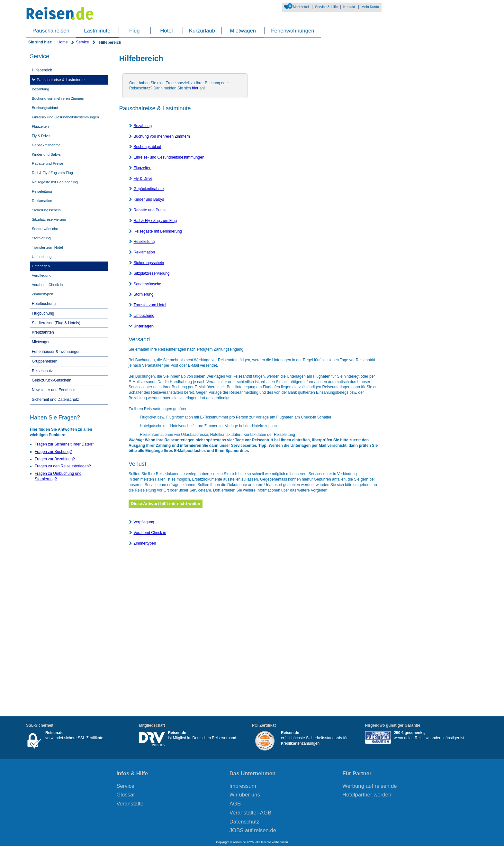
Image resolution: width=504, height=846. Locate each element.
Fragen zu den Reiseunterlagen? (63, 466)
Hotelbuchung (44, 304)
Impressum (243, 786)
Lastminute (97, 31)
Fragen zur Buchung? (53, 452)
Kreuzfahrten (43, 332)
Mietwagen (243, 31)
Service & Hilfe (326, 7)
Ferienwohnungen (292, 31)
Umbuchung (144, 316)
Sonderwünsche (147, 284)
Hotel (166, 31)
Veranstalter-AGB (251, 813)
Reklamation (144, 252)
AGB (235, 804)
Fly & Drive (143, 179)
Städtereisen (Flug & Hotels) (56, 323)
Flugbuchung (43, 313)
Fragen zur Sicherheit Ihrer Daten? (64, 444)
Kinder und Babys (149, 199)
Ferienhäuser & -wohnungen (56, 352)
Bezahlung (143, 126)
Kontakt (349, 7)
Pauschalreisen (51, 31)
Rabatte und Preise (150, 210)
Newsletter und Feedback (54, 390)
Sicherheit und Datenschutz (55, 400)
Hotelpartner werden (367, 795)
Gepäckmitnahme (148, 189)
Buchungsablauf (147, 147)
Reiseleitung (144, 242)
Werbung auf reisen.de (369, 786)
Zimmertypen (145, 543)
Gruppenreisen (45, 361)
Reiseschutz (42, 371)
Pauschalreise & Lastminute (60, 80)
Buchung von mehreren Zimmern (162, 136)
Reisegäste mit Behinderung (158, 231)
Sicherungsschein (149, 263)
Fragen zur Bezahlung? (55, 459)
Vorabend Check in (150, 533)
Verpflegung (144, 522)
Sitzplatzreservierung (151, 273)
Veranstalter (131, 804)
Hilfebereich (42, 70)
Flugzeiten (142, 168)
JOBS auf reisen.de (253, 830)
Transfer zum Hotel (150, 305)
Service (83, 42)
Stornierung (143, 294)
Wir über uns (245, 795)
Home (63, 42)
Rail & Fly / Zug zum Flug (155, 221)
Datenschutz (244, 822)
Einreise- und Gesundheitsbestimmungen (169, 157)
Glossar (126, 795)
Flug (135, 31)
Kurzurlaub (202, 31)
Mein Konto (370, 7)
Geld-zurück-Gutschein (52, 380)
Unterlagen (144, 326)
